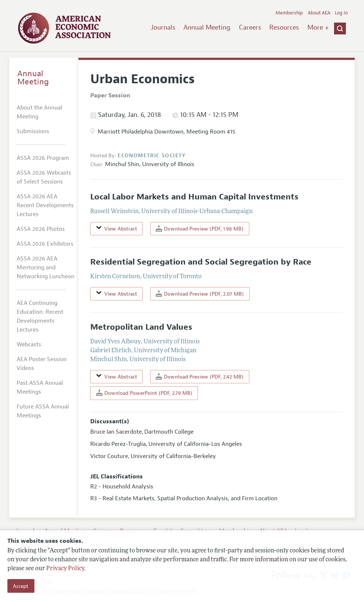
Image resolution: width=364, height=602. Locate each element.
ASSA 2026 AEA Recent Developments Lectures (45, 205)
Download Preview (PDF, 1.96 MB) (200, 228)
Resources (284, 27)
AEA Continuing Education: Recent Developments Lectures (40, 316)
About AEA (319, 13)
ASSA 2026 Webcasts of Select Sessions (44, 177)
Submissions (33, 131)
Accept (21, 586)
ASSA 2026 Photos (41, 229)
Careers (250, 27)
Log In (341, 13)
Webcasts (29, 344)
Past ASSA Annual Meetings (40, 387)
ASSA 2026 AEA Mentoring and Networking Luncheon (45, 268)
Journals (163, 27)
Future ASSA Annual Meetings (43, 411)
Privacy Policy (65, 569)
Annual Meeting (207, 27)
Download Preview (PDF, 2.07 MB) (200, 294)
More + (318, 27)
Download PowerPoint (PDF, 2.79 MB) (144, 393)
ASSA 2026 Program (43, 158)
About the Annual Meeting (39, 112)
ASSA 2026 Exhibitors (45, 244)
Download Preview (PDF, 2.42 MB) (200, 376)
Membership (289, 13)
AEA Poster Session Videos (42, 364)
